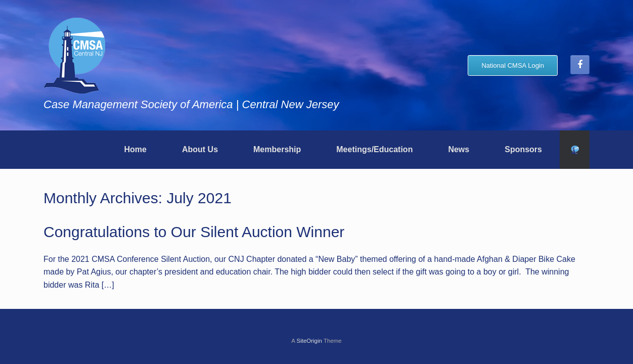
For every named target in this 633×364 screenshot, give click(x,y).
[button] (575, 150)
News (459, 149)
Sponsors (523, 149)
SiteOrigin (309, 341)
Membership (277, 149)
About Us (200, 149)
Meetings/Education (374, 149)
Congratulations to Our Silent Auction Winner (194, 232)
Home (135, 149)
